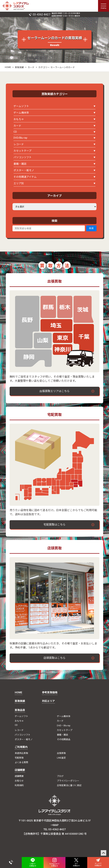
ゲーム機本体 (21, 113)
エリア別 (19, 183)
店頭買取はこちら (54, 658)
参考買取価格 (50, 692)
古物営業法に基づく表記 (69, 785)
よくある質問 (21, 762)
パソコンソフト (23, 157)
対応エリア (48, 701)
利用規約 (19, 785)
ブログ (60, 776)
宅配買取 (19, 758)
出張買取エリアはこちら (54, 391)
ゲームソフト (21, 106)
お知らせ (19, 781)
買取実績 (19, 67)
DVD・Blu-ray (64, 726)
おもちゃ (19, 119)
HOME (8, 67)
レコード (19, 144)
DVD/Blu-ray (20, 138)
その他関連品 (64, 739)
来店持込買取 (21, 753)
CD (15, 132)
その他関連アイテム (25, 177)
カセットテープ (22, 151)
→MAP (54, 825)
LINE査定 (61, 758)
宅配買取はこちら (54, 525)
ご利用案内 (21, 747)
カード (31, 67)
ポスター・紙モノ (24, 170)
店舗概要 (20, 770)
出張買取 (61, 753)
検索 (91, 228)
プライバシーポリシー (68, 781)
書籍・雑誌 (20, 164)
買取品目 (20, 710)
